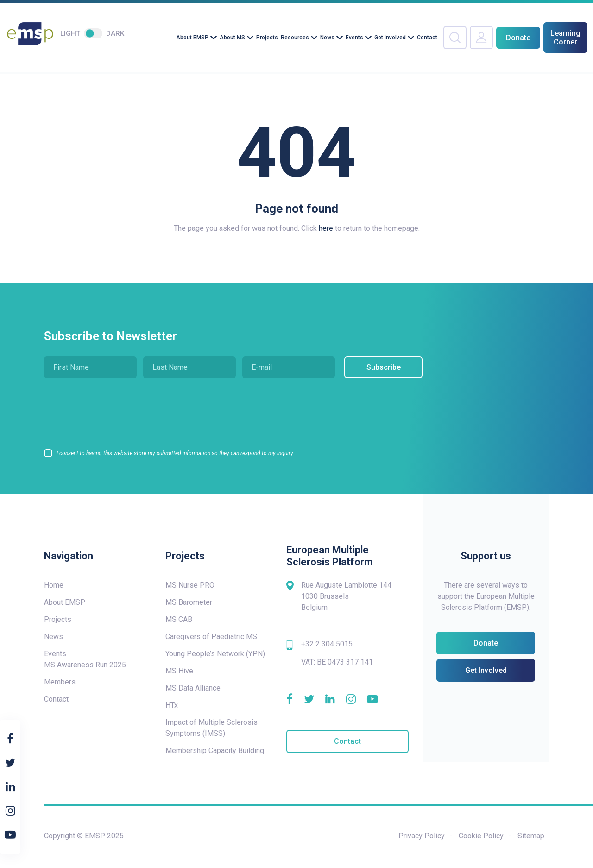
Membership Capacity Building (215, 751)
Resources (295, 38)
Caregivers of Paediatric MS (211, 637)
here (326, 228)
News (327, 38)
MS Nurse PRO (190, 585)
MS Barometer (189, 602)
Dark (115, 33)
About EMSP (192, 38)
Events (354, 38)
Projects (267, 38)
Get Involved (390, 38)
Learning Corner (565, 38)
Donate (518, 38)
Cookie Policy (481, 836)
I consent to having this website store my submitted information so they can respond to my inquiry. (175, 453)
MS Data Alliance (193, 688)
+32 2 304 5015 (327, 644)
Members (60, 682)
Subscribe (381, 367)
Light (70, 33)
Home (54, 585)
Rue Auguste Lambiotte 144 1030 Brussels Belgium (346, 596)
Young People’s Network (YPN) (215, 654)
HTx (172, 705)
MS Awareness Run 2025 (85, 665)
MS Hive (179, 671)
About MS (232, 38)
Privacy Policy (422, 836)
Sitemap (531, 836)
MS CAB (179, 619)
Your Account (481, 38)
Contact (427, 38)
